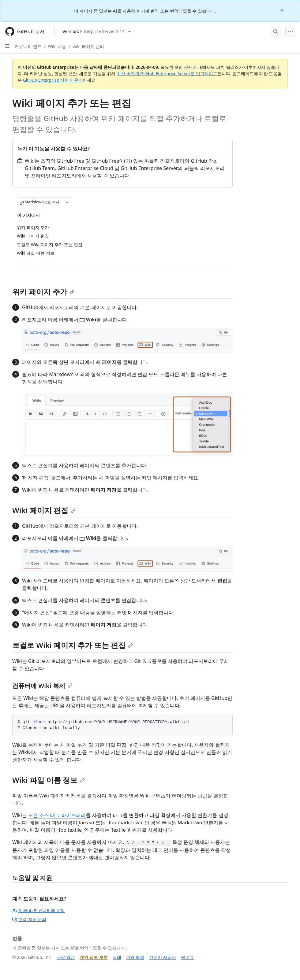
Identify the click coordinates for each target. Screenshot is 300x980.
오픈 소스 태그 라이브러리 (57, 815)
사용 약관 (66, 957)
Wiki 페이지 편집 (44, 510)
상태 (117, 957)
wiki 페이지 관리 (88, 46)
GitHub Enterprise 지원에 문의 (53, 80)
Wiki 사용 (57, 46)
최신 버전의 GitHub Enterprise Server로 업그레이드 (167, 74)
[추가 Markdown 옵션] (67, 202)
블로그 (187, 957)
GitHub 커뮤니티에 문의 (39, 910)
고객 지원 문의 (29, 919)
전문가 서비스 (163, 957)
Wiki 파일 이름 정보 (49, 780)
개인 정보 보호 (94, 957)
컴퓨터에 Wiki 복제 (42, 686)
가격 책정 (135, 957)
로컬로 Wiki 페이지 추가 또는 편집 (73, 645)
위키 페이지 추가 (43, 292)
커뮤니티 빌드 (28, 46)
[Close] (283, 10)
